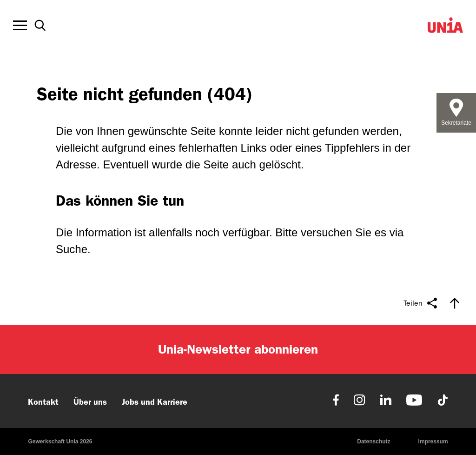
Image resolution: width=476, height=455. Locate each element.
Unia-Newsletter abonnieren (238, 349)
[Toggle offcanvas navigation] (20, 26)
